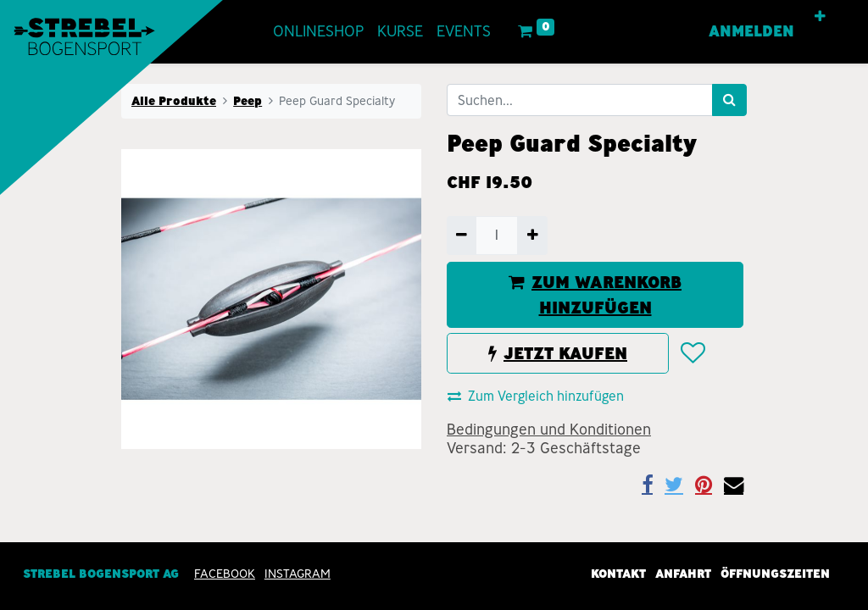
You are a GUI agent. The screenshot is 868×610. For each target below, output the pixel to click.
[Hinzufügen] (532, 236)
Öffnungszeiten (775, 574)
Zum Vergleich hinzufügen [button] (536, 396)
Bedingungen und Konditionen (549, 430)
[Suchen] (729, 100)
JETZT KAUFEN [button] (558, 353)
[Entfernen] (462, 236)
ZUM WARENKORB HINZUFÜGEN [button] (595, 295)
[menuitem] (318, 32)
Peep (248, 101)
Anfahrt (683, 574)
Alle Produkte (174, 101)
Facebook (225, 574)
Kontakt (618, 574)
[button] (820, 17)
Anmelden (751, 31)
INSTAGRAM (298, 574)
